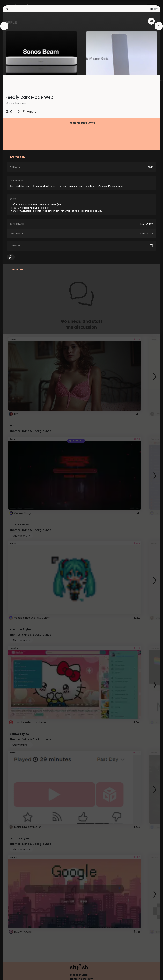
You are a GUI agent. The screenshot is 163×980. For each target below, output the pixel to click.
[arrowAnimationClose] (4, 26)
